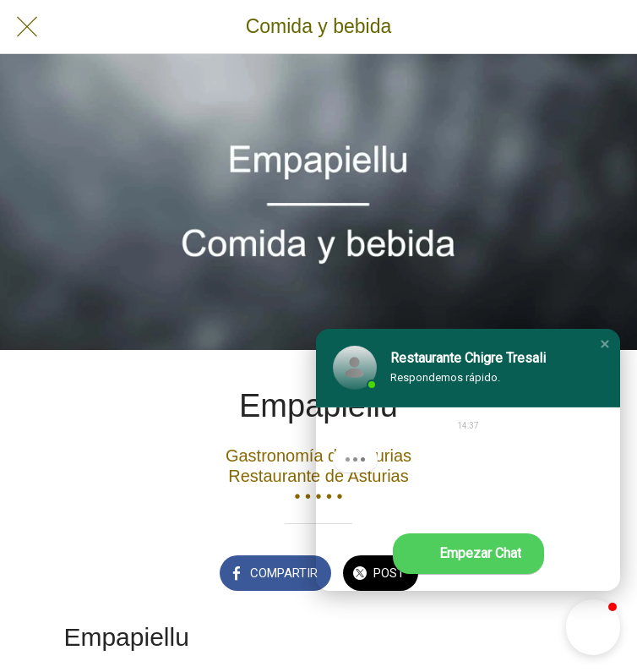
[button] (605, 344)
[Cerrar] (27, 27)
